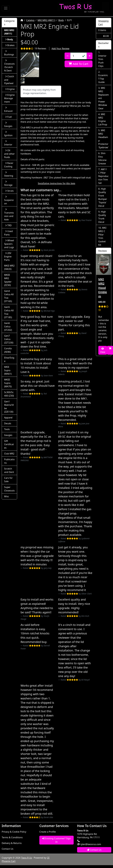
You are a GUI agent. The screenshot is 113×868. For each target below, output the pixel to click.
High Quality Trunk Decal (102, 217)
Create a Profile (48, 832)
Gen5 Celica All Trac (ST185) (9, 312)
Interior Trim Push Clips (102, 61)
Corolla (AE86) (8, 350)
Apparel (8, 418)
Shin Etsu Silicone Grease (102, 158)
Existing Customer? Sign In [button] (56, 840)
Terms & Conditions (12, 837)
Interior (8, 143)
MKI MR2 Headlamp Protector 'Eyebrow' (103, 139)
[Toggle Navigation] (6, 8)
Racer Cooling (9, 165)
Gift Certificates (9, 444)
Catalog (30, 20)
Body (61, 20)
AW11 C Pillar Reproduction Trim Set (103, 176)
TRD (8, 225)
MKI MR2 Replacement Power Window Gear (104, 98)
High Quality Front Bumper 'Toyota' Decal (103, 197)
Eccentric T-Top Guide (103, 79)
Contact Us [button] (94, 850)
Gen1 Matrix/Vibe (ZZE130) (9, 407)
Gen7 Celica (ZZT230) (9, 339)
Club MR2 (9, 454)
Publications (9, 461)
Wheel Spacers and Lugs (9, 244)
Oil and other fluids (9, 154)
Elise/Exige (9, 359)
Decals (8, 423)
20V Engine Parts (8, 257)
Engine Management (9, 98)
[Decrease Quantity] (67, 56)
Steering (9, 174)
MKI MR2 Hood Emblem (103, 288)
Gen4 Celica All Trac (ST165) (9, 296)
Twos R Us (27, 858)
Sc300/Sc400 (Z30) (9, 394)
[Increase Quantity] (90, 56)
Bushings (9, 53)
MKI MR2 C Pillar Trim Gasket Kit (102, 236)
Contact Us (7, 849)
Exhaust (8, 109)
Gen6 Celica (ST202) (8, 327)
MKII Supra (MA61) (8, 370)
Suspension (9, 200)
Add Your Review (60, 49)
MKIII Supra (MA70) (8, 383)
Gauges (8, 125)
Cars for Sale (8, 480)
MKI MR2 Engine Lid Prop (103, 119)
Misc (7, 496)
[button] (30, 65)
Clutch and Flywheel (9, 80)
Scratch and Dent (9, 470)
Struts (9, 191)
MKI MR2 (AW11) (46, 20)
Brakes (10, 45)
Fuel (8, 117)
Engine (10, 89)
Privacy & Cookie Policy (14, 832)
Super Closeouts (9, 489)
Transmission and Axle (9, 215)
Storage (8, 183)
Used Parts (8, 233)
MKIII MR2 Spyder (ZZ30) (8, 280)
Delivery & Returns (12, 843)
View (103, 350)
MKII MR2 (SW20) (9, 267)
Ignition (8, 134)
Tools (7, 429)
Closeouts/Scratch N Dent (9, 66)
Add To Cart (78, 64)
